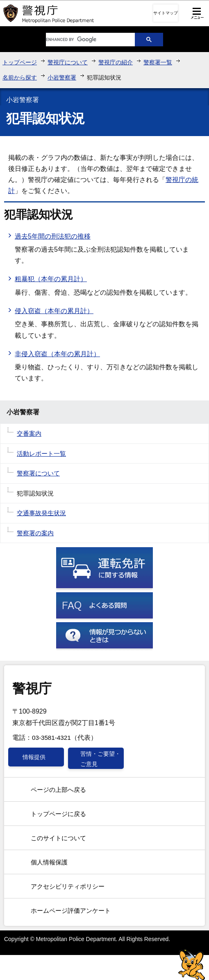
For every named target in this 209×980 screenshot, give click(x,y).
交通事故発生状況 (41, 513)
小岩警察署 (62, 77)
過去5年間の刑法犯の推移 (53, 236)
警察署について (38, 473)
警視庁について (68, 62)
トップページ (20, 62)
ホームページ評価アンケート (71, 911)
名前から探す (20, 77)
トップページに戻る (58, 814)
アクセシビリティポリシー (68, 886)
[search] (84, 40)
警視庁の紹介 (116, 62)
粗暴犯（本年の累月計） (51, 279)
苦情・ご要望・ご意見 (100, 759)
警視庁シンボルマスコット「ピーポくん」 (192, 965)
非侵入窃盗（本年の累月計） (57, 354)
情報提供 (34, 757)
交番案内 (29, 433)
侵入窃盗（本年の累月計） (54, 311)
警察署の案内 (35, 533)
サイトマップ (166, 13)
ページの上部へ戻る (58, 790)
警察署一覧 (158, 62)
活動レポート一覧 (41, 454)
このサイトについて (58, 838)
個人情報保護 (49, 862)
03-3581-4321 (51, 738)
